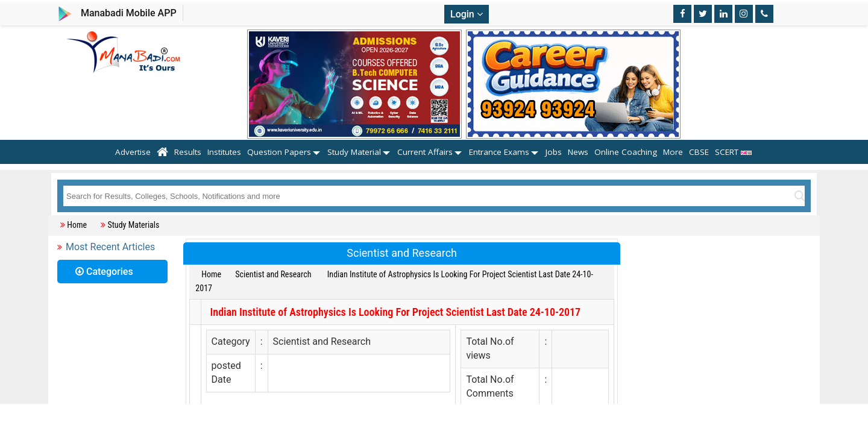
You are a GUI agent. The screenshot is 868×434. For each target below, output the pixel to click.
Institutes (224, 152)
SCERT (734, 152)
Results (188, 152)
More (673, 152)
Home (77, 225)
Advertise (133, 152)
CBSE (699, 152)
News (578, 152)
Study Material (354, 152)
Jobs (554, 152)
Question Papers (279, 152)
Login (467, 14)
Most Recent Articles (110, 247)
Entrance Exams (499, 152)
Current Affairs (425, 152)
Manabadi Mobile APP (129, 13)
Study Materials (133, 225)
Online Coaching (626, 152)
